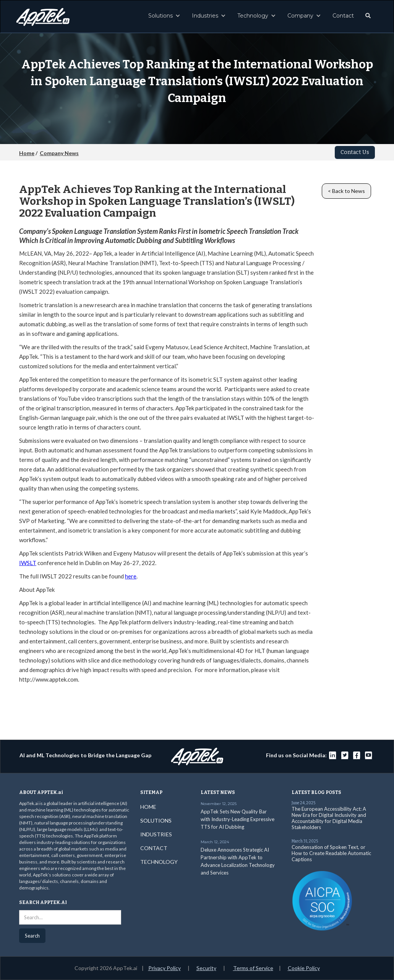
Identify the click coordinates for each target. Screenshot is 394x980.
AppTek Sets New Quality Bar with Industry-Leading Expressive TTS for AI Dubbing (238, 819)
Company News (59, 153)
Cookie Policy (304, 968)
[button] (164, 16)
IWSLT (28, 563)
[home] (43, 15)
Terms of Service (253, 968)
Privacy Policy (165, 968)
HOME (148, 807)
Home (27, 153)
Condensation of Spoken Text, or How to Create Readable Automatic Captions (331, 853)
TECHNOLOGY (159, 862)
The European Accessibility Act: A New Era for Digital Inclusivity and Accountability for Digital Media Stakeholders (329, 818)
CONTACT (154, 848)
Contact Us (355, 152)
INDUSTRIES (156, 834)
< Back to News (346, 191)
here (131, 576)
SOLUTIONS (156, 820)
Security (206, 968)
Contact (343, 16)
